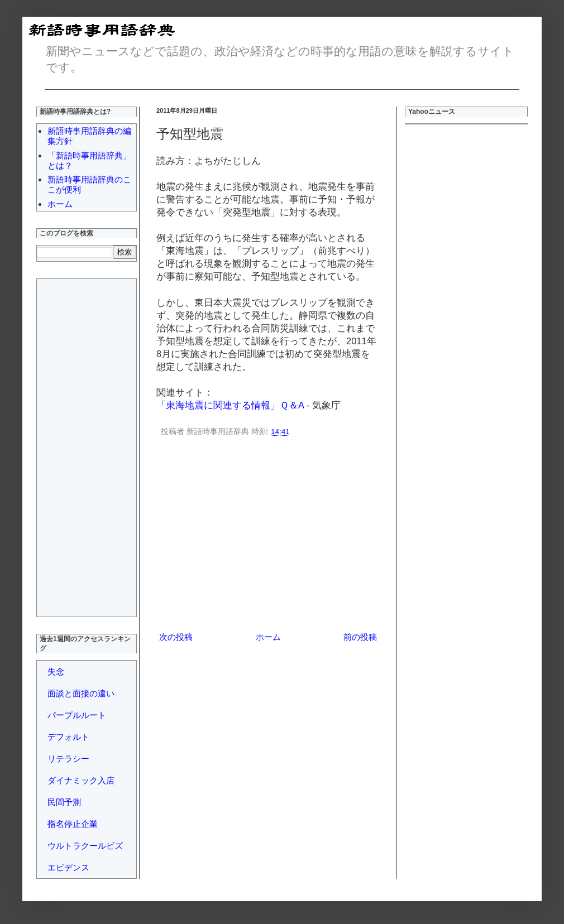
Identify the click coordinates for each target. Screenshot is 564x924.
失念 (56, 672)
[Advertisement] (268, 536)
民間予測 (64, 802)
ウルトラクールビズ (85, 846)
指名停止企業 (73, 824)
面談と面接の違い (81, 693)
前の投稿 (360, 637)
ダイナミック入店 (81, 780)
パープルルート (77, 715)
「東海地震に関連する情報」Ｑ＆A (230, 405)
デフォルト (68, 737)
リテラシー (68, 759)
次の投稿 (176, 637)
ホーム (268, 637)
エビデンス (68, 867)
